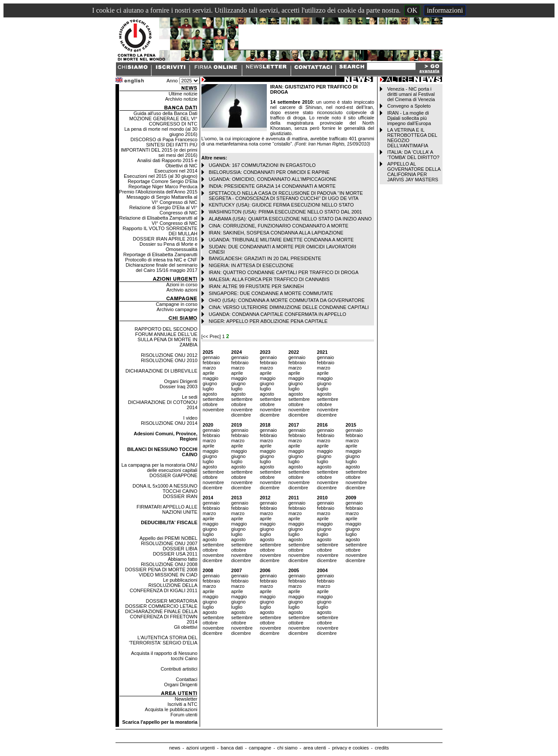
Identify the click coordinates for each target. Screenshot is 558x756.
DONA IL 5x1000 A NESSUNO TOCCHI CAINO (165, 488)
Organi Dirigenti (180, 381)
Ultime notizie (183, 94)
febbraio (211, 363)
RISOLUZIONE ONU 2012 (169, 355)
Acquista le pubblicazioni (171, 709)
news (175, 748)
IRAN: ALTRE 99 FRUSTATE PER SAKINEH (256, 286)
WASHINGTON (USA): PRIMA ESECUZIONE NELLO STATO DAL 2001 (286, 212)
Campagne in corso (176, 304)
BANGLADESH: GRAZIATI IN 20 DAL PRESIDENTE (265, 258)
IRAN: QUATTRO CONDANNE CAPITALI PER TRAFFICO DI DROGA (284, 272)
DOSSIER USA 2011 (175, 554)
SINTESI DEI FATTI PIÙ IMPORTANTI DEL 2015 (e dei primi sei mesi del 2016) (159, 150)
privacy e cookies (350, 748)
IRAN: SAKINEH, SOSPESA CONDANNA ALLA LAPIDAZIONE (276, 233)
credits (382, 748)
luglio (208, 389)
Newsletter (186, 699)
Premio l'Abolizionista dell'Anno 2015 (158, 192)
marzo (209, 368)
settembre (213, 399)
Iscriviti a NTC (182, 704)
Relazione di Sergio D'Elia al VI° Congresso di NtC (163, 210)
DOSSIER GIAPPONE (174, 475)
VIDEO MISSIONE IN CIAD (168, 575)
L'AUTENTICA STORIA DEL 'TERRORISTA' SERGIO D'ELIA (163, 640)
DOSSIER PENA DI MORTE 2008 (161, 570)
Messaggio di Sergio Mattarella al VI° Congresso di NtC (162, 200)
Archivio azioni (182, 290)
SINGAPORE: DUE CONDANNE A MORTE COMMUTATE (271, 293)
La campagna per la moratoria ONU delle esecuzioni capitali (160, 468)
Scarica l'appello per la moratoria (160, 722)
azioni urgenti (200, 748)
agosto (210, 394)
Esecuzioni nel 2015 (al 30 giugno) (161, 176)
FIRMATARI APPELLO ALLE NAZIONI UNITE (167, 509)
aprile (209, 373)
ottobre (210, 404)
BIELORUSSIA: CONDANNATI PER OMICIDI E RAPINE (269, 172)
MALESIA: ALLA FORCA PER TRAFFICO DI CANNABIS (269, 279)
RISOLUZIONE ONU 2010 (169, 360)
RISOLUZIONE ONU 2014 (169, 423)
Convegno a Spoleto (409, 106)
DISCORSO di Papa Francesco (164, 139)
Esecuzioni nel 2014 (176, 171)
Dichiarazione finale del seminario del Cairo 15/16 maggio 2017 (161, 268)
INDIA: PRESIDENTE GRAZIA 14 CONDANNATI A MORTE (272, 186)
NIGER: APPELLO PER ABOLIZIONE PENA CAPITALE (268, 321)
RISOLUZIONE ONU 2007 (169, 543)
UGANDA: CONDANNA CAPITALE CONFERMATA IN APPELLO (277, 314)
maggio (211, 378)
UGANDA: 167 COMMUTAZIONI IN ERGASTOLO (262, 165)
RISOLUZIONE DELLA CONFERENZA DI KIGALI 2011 (163, 588)
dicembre (241, 415)
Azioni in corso (182, 285)
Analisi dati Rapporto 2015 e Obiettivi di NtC (167, 163)
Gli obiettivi (186, 627)
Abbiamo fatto (183, 559)
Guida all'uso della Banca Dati (165, 113)
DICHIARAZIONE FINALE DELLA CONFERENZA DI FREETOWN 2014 (161, 617)
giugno (210, 383)
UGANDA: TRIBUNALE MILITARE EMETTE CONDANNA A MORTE (281, 240)
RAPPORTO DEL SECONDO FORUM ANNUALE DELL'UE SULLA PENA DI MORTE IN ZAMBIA (166, 337)
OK (412, 10)
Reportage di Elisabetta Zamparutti (160, 254)
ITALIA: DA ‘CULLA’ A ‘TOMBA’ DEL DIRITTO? (413, 155)
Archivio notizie (181, 99)
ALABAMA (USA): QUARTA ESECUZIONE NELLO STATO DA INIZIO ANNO (290, 219)
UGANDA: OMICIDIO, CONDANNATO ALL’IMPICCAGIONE (273, 179)
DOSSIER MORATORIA (172, 601)
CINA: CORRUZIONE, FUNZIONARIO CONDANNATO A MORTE (279, 226)
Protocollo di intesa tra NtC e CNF (161, 260)
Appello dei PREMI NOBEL (168, 538)
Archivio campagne (177, 309)
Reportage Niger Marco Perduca (163, 186)
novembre (213, 410)
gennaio (211, 357)
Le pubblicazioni (180, 580)
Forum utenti (184, 715)
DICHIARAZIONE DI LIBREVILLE (162, 371)
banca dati (232, 748)
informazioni (445, 10)
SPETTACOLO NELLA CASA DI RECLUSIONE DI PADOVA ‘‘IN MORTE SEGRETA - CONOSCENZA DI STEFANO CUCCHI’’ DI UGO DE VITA (286, 196)
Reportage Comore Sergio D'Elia (163, 181)
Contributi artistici (179, 669)
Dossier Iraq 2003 (179, 386)
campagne (260, 748)
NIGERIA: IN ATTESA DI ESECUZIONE (251, 265)
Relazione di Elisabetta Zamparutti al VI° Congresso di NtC (158, 220)
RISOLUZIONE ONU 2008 (169, 564)
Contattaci (187, 679)
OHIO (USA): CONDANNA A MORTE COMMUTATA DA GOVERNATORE (287, 300)
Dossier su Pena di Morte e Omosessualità (168, 247)
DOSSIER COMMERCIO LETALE (161, 606)
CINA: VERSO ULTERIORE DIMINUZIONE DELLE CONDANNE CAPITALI (289, 307)
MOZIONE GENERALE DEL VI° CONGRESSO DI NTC (163, 121)
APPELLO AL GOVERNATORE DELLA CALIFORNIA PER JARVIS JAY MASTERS (414, 172)
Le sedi (189, 397)
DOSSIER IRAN (180, 496)
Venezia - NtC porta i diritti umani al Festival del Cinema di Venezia (411, 94)
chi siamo (287, 748)
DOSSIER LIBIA (180, 549)
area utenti (315, 748)
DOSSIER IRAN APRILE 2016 (165, 239)
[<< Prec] (212, 336)
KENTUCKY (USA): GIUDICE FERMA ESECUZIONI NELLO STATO (281, 205)
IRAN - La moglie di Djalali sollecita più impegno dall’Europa (409, 118)
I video (190, 418)
